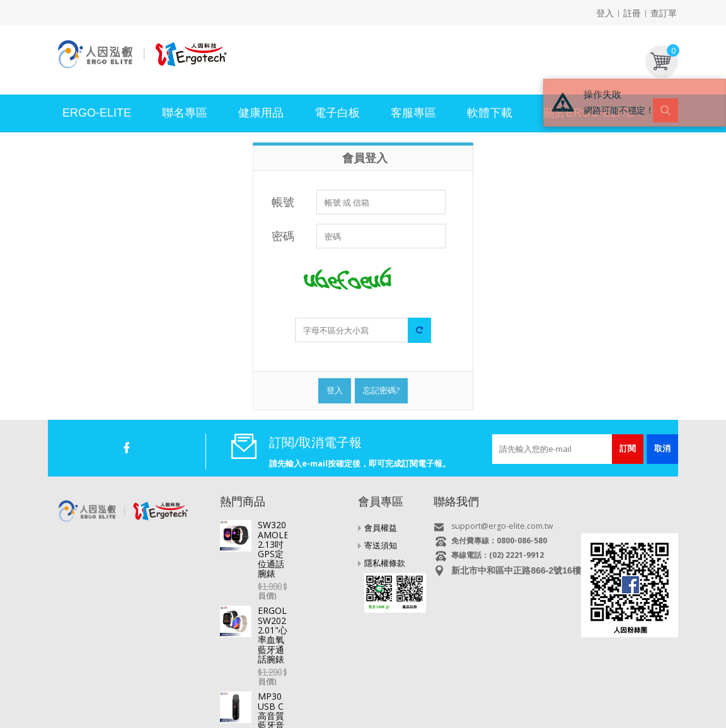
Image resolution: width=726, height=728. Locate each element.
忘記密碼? (381, 390)
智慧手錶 (250, 689)
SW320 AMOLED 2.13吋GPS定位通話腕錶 (302, 529)
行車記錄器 (295, 689)
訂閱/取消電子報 (315, 442)
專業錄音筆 (344, 689)
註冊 (632, 13)
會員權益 (381, 528)
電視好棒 (209, 689)
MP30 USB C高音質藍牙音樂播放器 (302, 616)
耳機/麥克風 (527, 689)
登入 (605, 13)
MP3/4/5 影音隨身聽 (410, 689)
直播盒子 (168, 689)
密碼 (283, 236)
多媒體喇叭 (476, 689)
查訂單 (664, 13)
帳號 (283, 202)
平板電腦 (127, 689)
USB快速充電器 (585, 689)
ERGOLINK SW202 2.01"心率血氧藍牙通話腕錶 (303, 573)
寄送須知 (381, 545)
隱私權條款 (385, 563)
